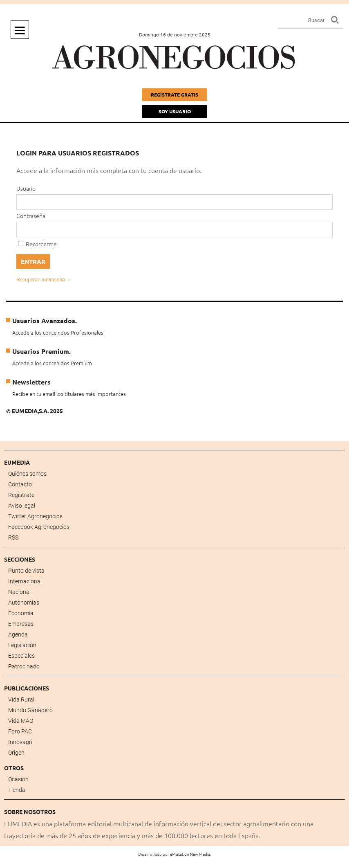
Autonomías (24, 603)
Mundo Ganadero (30, 710)
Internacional (25, 581)
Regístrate (21, 495)
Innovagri (20, 742)
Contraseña (31, 216)
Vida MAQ (21, 721)
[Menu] (20, 30)
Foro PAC (20, 731)
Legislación (22, 645)
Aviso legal (22, 506)
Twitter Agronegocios (35, 516)
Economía (21, 613)
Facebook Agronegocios (39, 527)
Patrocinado (24, 666)
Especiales (21, 656)
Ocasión (18, 779)
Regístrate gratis (174, 94)
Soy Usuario (175, 111)
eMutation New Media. (190, 854)
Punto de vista (26, 571)
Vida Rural (21, 699)
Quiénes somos (27, 474)
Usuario (26, 188)
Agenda (18, 634)
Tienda (17, 790)
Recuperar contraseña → (44, 280)
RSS (13, 537)
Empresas (21, 624)
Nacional (19, 592)
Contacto (20, 484)
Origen (16, 753)
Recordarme (37, 244)
